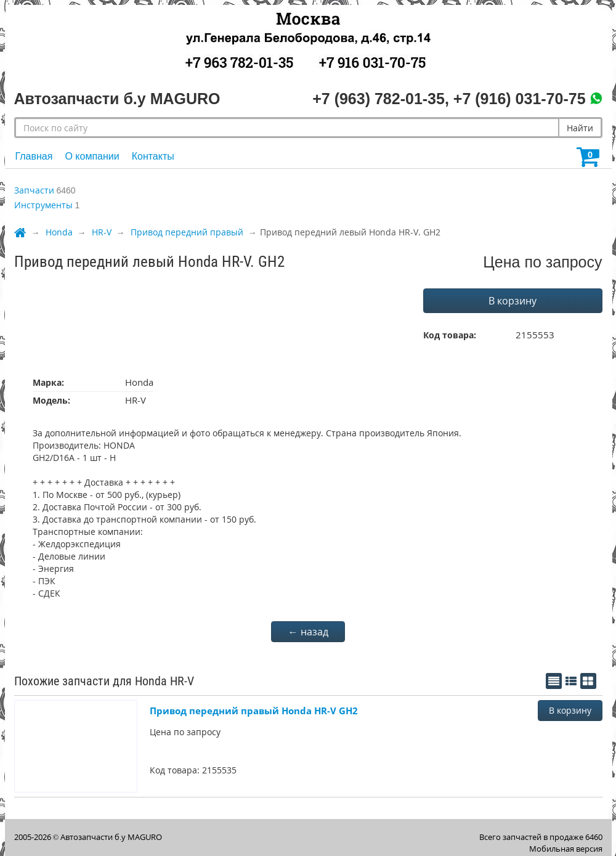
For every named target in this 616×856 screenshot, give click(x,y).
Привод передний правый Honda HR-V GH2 (254, 711)
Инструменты (43, 205)
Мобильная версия (566, 849)
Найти (580, 128)
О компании (92, 156)
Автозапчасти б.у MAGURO (111, 837)
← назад (308, 632)
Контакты (153, 156)
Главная (34, 156)
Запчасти (34, 190)
